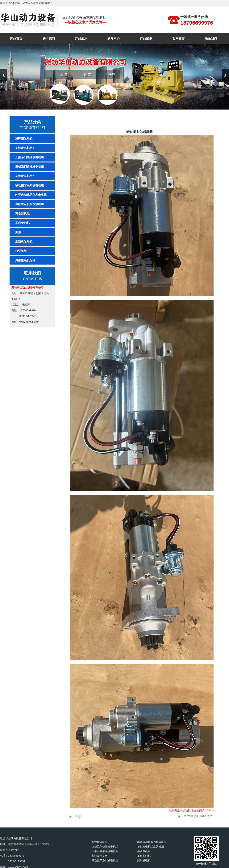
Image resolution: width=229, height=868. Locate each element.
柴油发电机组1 (25, 148)
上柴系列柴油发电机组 (30, 157)
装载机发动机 (24, 242)
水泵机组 (21, 251)
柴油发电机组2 (25, 176)
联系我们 (211, 39)
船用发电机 (144, 860)
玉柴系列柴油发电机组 (30, 167)
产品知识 (146, 39)
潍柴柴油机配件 (25, 260)
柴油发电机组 (100, 842)
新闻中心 (114, 39)
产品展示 (81, 39)
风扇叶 (79, 816)
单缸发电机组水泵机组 (30, 204)
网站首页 (16, 39)
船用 (18, 232)
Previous (4, 75)
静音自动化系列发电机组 (31, 195)
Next (225, 75)
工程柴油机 (22, 223)
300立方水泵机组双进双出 (199, 816)
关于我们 (49, 39)
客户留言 (178, 39)
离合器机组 (22, 213)
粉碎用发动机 (24, 138)
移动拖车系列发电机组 (30, 185)
